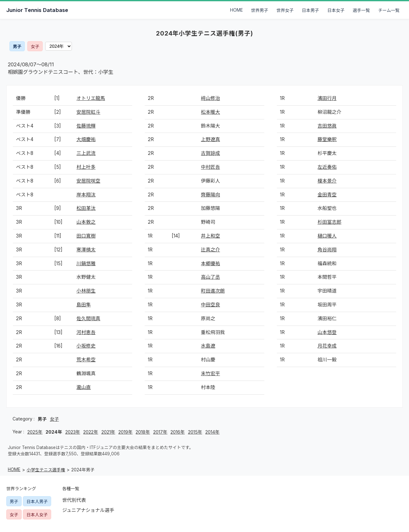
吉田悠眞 (327, 126)
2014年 (212, 432)
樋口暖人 (327, 236)
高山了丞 (210, 277)
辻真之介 (210, 250)
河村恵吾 (86, 332)
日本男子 (311, 10)
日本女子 (336, 10)
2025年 (35, 432)
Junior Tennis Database (37, 10)
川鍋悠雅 (86, 263)
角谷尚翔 (327, 250)
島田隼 (84, 305)
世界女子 (285, 10)
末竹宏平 (210, 373)
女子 (35, 47)
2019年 (125, 432)
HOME (237, 10)
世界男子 (260, 10)
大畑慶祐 (86, 139)
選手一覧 (361, 10)
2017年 (160, 432)
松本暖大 (210, 112)
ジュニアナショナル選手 (88, 510)
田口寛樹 (86, 236)
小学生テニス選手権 (46, 470)
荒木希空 (86, 360)
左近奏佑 (327, 167)
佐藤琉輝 (86, 126)
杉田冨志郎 (330, 222)
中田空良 (210, 305)
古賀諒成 (210, 153)
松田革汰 (86, 208)
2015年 (195, 432)
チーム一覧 (389, 10)
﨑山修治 (210, 98)
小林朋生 (86, 291)
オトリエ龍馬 (91, 98)
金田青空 (327, 195)
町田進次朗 (213, 291)
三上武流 (86, 153)
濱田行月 (327, 98)
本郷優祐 (210, 263)
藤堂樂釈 (327, 139)
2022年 (91, 432)
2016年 (178, 432)
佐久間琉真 (89, 318)
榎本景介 (327, 181)
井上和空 (210, 236)
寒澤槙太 (86, 250)
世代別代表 (74, 500)
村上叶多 (86, 167)
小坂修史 (86, 346)
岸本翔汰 (86, 195)
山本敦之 (86, 222)
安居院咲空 (89, 181)
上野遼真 (210, 139)
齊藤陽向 (210, 195)
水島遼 (208, 346)
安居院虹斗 (89, 112)
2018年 (143, 432)
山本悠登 (327, 332)
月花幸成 (327, 346)
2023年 (73, 432)
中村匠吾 (210, 167)
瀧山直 (84, 387)
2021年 (108, 432)
